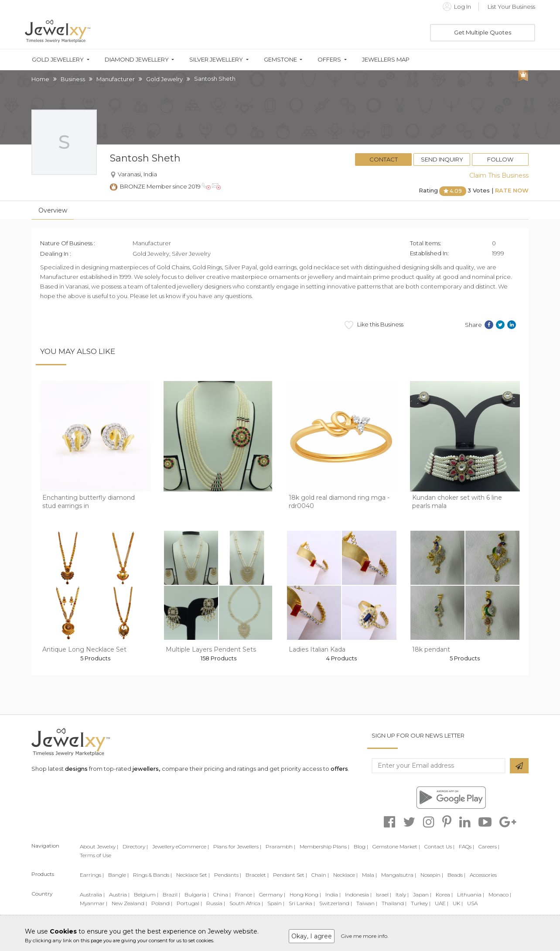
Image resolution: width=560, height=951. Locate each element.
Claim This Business (499, 175)
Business (73, 79)
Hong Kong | (305, 894)
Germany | (272, 894)
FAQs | (466, 846)
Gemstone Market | (396, 846)
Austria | (119, 894)
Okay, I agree (312, 936)
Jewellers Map (386, 60)
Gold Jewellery (58, 60)
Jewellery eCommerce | (181, 846)
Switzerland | (336, 903)
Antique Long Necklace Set (84, 649)
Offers (329, 60)
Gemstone (280, 60)
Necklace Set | (193, 875)
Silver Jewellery (216, 60)
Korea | (444, 894)
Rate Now (512, 190)
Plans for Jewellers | (237, 846)
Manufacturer (116, 79)
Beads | (456, 875)
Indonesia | (358, 894)
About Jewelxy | (99, 846)
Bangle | (118, 875)
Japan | (422, 894)
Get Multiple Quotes (483, 32)
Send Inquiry (442, 159)
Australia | (92, 894)
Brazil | (171, 894)
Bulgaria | (197, 894)
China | (222, 894)
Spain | (276, 903)
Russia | (216, 903)
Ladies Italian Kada (317, 649)
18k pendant (431, 649)
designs (76, 769)
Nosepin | (432, 875)
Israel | (384, 894)
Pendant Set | (290, 875)
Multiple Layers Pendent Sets (211, 649)
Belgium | (146, 894)
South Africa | (246, 903)
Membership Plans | (324, 846)
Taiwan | (367, 903)
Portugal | (189, 903)
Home (40, 79)
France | (245, 894)
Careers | (489, 846)
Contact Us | (439, 846)
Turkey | (421, 903)
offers (339, 769)
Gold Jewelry (164, 79)
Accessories (483, 875)
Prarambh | (280, 846)
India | (333, 894)
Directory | (135, 846)
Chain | (320, 875)
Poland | (162, 903)
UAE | (442, 903)
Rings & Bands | (152, 875)
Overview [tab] (53, 210)
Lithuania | (471, 894)
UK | (458, 903)
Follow (500, 159)
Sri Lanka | (302, 903)
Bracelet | (257, 875)
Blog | (361, 846)
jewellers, (146, 769)
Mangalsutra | (399, 875)
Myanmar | (94, 903)
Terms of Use (96, 855)
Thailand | (394, 903)
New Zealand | (129, 903)
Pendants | (228, 875)
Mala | (369, 875)
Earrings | (92, 875)
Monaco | (500, 894)
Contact (384, 159)
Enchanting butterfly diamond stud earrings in (89, 502)
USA (472, 903)
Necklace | (345, 875)
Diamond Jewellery (137, 60)
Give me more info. (365, 936)
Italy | (402, 894)
